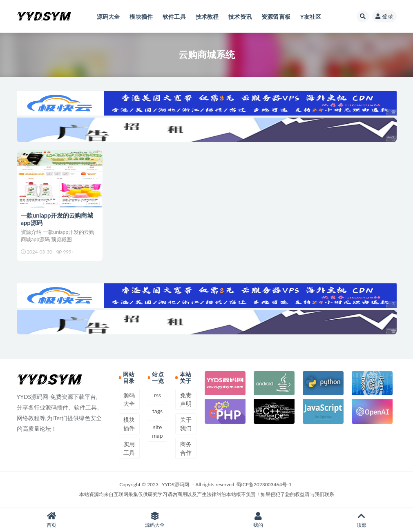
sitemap (157, 431)
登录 (384, 16)
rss (157, 395)
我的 (258, 520)
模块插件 (129, 424)
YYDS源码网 (175, 484)
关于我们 (186, 424)
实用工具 (129, 448)
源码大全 (129, 399)
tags (157, 411)
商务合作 (186, 448)
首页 (52, 520)
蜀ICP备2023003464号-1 (264, 484)
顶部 (361, 520)
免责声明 (186, 399)
